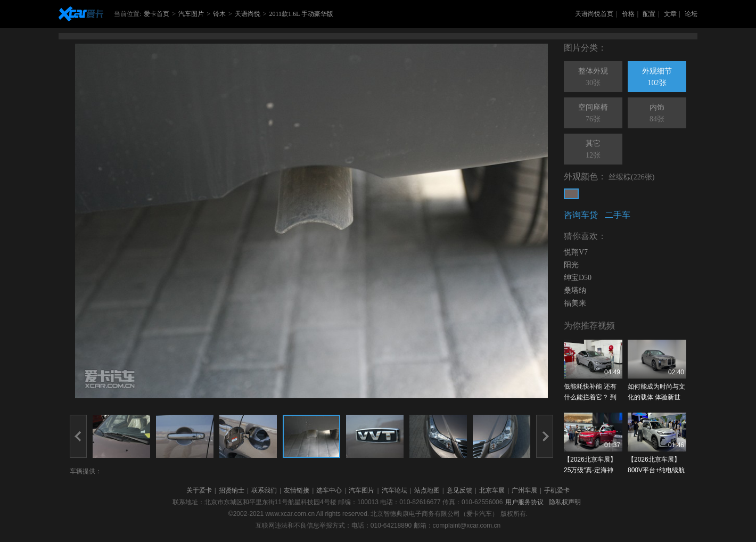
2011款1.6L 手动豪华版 (301, 14)
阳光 (571, 265)
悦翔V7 (576, 252)
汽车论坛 (395, 490)
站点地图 (427, 490)
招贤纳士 (232, 490)
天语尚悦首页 (594, 14)
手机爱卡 (557, 490)
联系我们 (264, 490)
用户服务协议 (524, 502)
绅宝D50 (578, 278)
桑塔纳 (575, 290)
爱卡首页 (157, 14)
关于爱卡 (199, 490)
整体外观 (593, 78)
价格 (628, 14)
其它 (593, 150)
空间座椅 (593, 114)
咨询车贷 (581, 215)
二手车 (618, 215)
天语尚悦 (248, 14)
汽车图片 (191, 14)
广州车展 (524, 490)
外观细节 (657, 78)
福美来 (575, 303)
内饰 (657, 114)
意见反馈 (459, 490)
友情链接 (297, 490)
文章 (670, 14)
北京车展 (492, 490)
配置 (649, 14)
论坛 (691, 14)
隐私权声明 (565, 502)
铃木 (219, 14)
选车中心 (329, 490)
